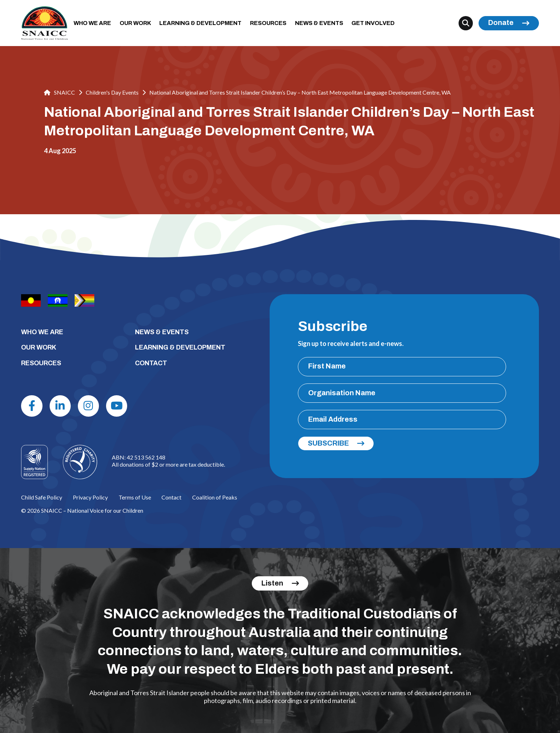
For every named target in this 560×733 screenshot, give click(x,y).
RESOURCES (268, 23)
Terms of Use (135, 497)
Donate (501, 23)
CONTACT (151, 363)
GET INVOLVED (373, 23)
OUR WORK (135, 23)
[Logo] (80, 462)
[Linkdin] (60, 406)
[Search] (466, 23)
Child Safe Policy (42, 497)
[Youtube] (117, 406)
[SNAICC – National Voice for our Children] (44, 23)
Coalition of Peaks (215, 497)
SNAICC (59, 92)
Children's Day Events (112, 92)
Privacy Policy (90, 497)
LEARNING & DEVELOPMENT (200, 23)
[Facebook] (32, 406)
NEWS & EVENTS (319, 23)
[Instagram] (88, 406)
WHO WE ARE (92, 23)
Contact (171, 497)
